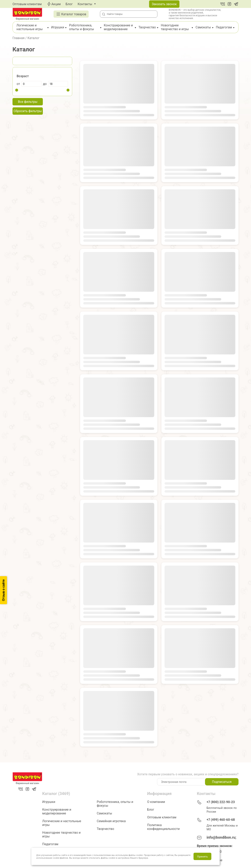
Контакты (85, 4)
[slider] (17, 90)
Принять (202, 856)
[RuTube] (229, 4)
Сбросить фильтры (28, 111)
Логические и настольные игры (30, 27)
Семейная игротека (111, 821)
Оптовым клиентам (27, 4)
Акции (54, 4)
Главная (19, 38)
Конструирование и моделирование (118, 27)
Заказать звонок (164, 4)
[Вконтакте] (223, 4)
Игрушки (58, 27)
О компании (156, 802)
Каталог (33, 38)
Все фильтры (28, 102)
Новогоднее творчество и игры (175, 27)
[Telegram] (236, 4)
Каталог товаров (71, 14)
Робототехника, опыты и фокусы (82, 27)
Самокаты (203, 27)
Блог (69, 4)
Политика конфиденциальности (163, 827)
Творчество (147, 27)
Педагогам (224, 27)
